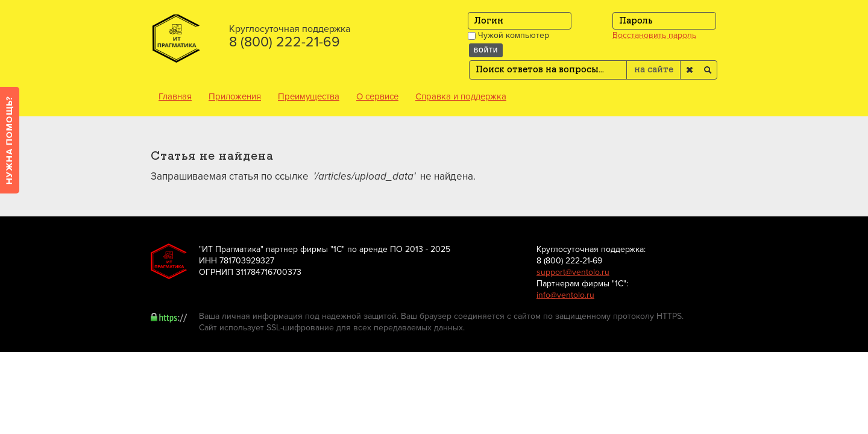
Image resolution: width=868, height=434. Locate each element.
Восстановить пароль (654, 36)
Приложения (235, 96)
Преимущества (309, 96)
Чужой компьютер (508, 35)
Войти (486, 50)
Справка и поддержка (461, 96)
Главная (175, 96)
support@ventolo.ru (573, 272)
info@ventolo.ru (565, 295)
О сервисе (377, 96)
